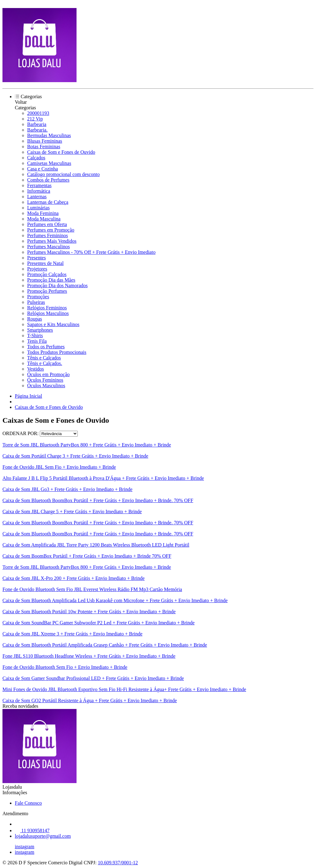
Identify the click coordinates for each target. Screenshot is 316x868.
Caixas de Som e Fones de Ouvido (61, 152)
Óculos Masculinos (46, 386)
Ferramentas (39, 185)
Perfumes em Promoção (51, 230)
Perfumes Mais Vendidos (52, 241)
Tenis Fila (37, 341)
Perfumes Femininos (48, 235)
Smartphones (40, 330)
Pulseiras (36, 302)
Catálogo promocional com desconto (63, 174)
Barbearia (37, 124)
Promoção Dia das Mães (51, 280)
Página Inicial (28, 396)
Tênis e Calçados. (45, 363)
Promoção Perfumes (47, 291)
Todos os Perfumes (46, 347)
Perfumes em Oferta (47, 224)
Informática (39, 191)
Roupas (35, 319)
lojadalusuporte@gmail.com (43, 836)
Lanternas (37, 197)
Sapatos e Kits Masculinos (53, 324)
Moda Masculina (44, 219)
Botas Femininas (44, 147)
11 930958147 (32, 830)
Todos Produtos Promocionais (57, 352)
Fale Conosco (28, 803)
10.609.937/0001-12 (118, 863)
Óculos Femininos (45, 380)
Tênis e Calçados (44, 358)
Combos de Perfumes (48, 180)
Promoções (38, 297)
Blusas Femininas (45, 141)
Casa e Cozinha (43, 169)
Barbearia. (37, 130)
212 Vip (35, 119)
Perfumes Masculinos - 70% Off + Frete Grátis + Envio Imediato (91, 252)
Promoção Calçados (47, 274)
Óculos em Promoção (48, 374)
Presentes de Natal (45, 263)
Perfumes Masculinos (48, 247)
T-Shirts (35, 335)
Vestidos (35, 369)
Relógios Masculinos (48, 313)
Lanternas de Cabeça (48, 202)
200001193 (38, 113)
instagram (25, 847)
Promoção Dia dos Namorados (57, 285)
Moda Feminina (43, 213)
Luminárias (38, 208)
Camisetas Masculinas (49, 163)
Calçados (36, 158)
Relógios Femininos (47, 308)
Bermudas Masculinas (49, 135)
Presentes (36, 258)
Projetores (37, 269)
